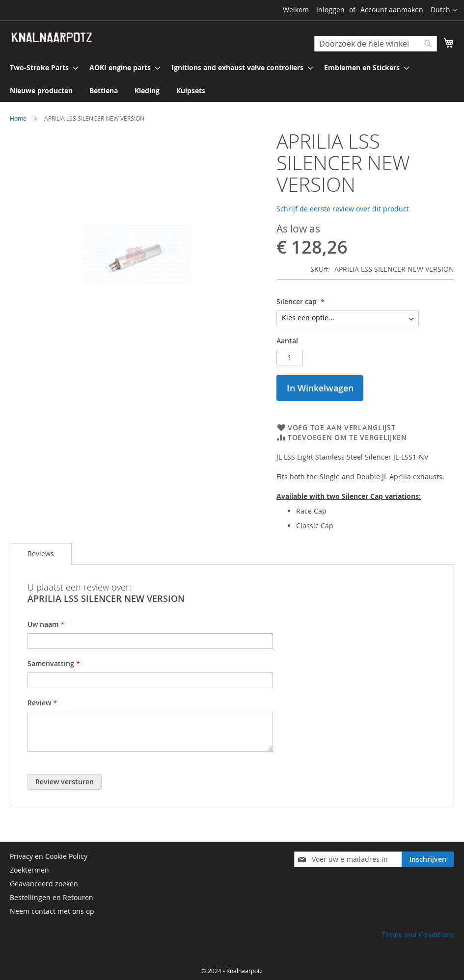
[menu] (232, 79)
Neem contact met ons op (52, 911)
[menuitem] (41, 67)
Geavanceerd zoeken (44, 884)
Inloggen (330, 10)
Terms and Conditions (418, 935)
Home (18, 118)
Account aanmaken (392, 10)
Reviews (41, 554)
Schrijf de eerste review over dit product (343, 209)
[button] (444, 10)
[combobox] (376, 44)
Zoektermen (29, 870)
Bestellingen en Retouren (52, 897)
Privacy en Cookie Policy (49, 856)
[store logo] (52, 38)
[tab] (41, 554)
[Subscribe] (428, 859)
